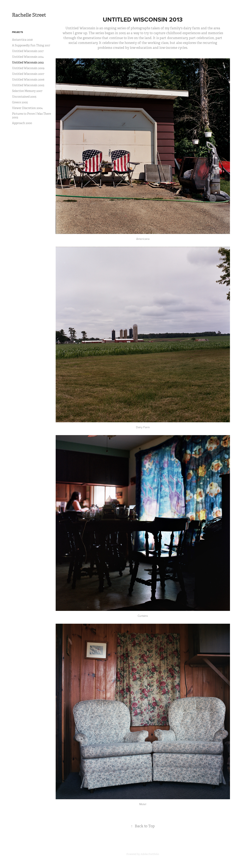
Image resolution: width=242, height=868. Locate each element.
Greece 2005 (20, 102)
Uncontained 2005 (24, 97)
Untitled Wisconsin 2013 (28, 62)
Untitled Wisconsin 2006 (28, 80)
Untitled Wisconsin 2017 (28, 51)
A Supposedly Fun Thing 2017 (31, 45)
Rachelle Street (29, 15)
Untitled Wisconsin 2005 (28, 85)
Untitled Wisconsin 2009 (28, 68)
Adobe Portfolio (150, 854)
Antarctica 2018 (22, 40)
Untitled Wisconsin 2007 (28, 74)
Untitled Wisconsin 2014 (28, 57)
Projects (18, 32)
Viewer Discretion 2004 (27, 108)
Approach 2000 (22, 123)
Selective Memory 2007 (27, 91)
